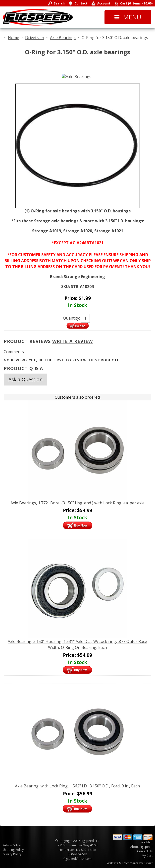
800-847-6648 (77, 854)
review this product (95, 360)
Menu (128, 17)
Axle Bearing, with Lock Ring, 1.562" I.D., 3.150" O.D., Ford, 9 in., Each (77, 786)
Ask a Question (26, 379)
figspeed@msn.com (77, 859)
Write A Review (73, 341)
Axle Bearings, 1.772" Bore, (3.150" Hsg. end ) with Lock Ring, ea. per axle (77, 503)
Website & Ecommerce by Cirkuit (130, 863)
